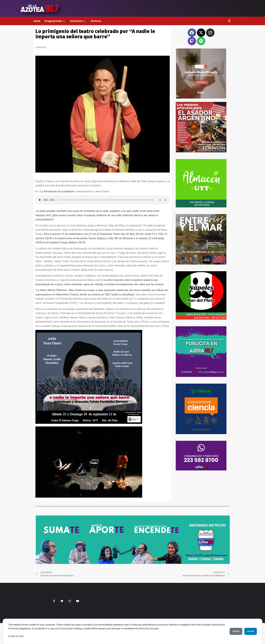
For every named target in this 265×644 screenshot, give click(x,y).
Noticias (96, 21)
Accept (12, 636)
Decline (231, 631)
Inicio (37, 21)
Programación (55, 21)
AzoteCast (78, 21)
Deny (21, 636)
